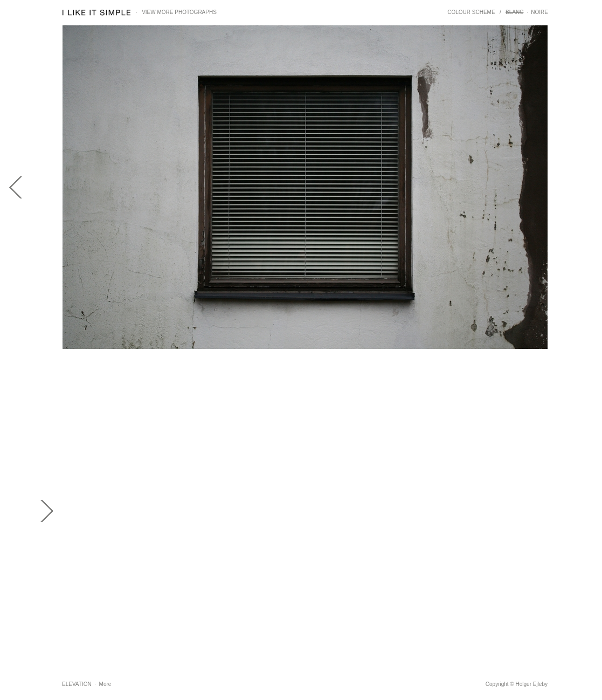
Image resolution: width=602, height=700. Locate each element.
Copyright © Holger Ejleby (517, 684)
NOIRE (539, 12)
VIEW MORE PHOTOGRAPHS (179, 12)
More (105, 684)
